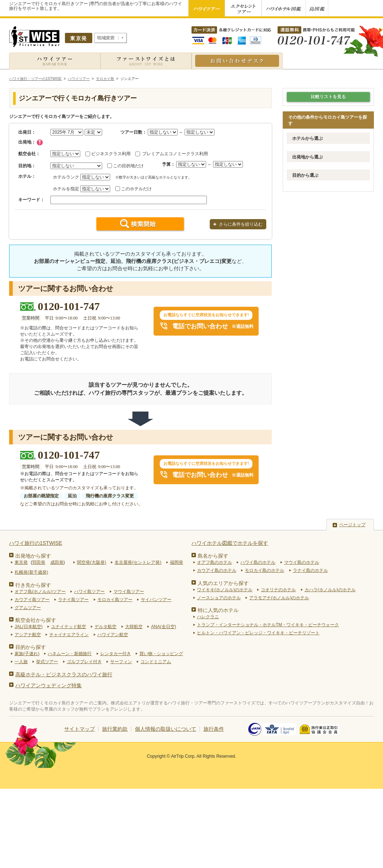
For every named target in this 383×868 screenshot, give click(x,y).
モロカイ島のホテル (264, 570)
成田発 (57, 562)
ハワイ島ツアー (89, 592)
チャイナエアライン (69, 635)
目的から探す (31, 647)
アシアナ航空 (28, 635)
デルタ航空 (105, 627)
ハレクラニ (208, 617)
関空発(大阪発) (92, 562)
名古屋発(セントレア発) (138, 562)
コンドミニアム (156, 662)
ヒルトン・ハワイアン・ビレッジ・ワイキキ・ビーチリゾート (258, 633)
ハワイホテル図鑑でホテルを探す (230, 543)
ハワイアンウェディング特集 (49, 685)
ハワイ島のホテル (258, 562)
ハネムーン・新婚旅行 (70, 654)
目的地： (27, 166)
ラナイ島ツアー (73, 600)
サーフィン (121, 662)
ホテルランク (66, 177)
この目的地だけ (128, 166)
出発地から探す (33, 556)
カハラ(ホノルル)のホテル (330, 590)
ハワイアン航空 (113, 635)
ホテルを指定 (66, 189)
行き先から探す (33, 585)
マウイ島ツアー (129, 592)
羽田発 (39, 562)
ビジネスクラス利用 (111, 154)
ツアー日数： (134, 132)
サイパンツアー (156, 600)
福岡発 (177, 562)
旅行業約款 (115, 729)
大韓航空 (134, 627)
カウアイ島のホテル (217, 570)
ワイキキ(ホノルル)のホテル (225, 590)
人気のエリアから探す (223, 583)
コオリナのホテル (278, 590)
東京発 (21, 562)
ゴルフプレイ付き (84, 662)
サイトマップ (80, 729)
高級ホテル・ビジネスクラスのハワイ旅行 (64, 674)
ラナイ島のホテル (310, 570)
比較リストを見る (328, 97)
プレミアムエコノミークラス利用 (175, 154)
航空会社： (29, 154)
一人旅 (21, 662)
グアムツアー (28, 608)
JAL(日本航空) (29, 627)
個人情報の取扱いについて (166, 729)
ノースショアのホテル (219, 598)
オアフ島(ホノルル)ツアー (40, 592)
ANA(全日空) (164, 627)
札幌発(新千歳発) (31, 572)
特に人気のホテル (218, 610)
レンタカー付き (116, 654)
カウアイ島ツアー (32, 600)
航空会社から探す (36, 620)
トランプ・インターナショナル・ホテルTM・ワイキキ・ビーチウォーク (268, 625)
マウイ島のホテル (302, 562)
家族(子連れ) (27, 654)
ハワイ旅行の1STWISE (36, 543)
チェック (40, 142)
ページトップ (352, 525)
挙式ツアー (47, 662)
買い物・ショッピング (161, 654)
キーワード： (31, 200)
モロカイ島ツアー (115, 600)
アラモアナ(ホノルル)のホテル (279, 598)
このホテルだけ (136, 189)
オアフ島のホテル (214, 562)
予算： (169, 164)
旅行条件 (214, 729)
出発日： (27, 132)
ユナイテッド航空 (69, 627)
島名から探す (213, 556)
